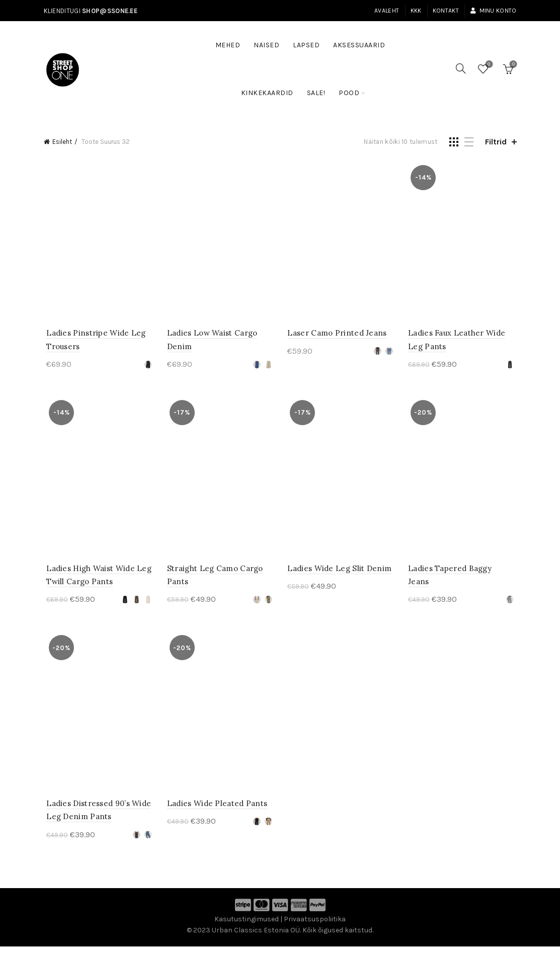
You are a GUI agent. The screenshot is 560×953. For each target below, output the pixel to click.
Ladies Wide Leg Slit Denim (340, 572)
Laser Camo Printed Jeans (337, 335)
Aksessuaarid (359, 45)
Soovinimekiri (488, 65)
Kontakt (446, 11)
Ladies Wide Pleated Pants (216, 810)
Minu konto (493, 11)
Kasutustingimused (247, 926)
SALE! (319, 88)
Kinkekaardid (267, 93)
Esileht (62, 142)
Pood (349, 93)
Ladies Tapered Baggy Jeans (463, 572)
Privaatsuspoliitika (315, 926)
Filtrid (496, 142)
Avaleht (387, 11)
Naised (266, 45)
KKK (416, 11)
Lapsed (306, 45)
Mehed (228, 45)
